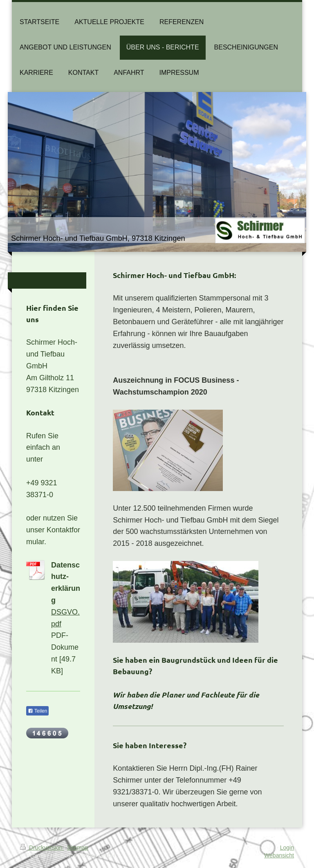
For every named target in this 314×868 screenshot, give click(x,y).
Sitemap (77, 848)
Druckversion (42, 848)
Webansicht (279, 855)
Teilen (37, 711)
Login (287, 848)
